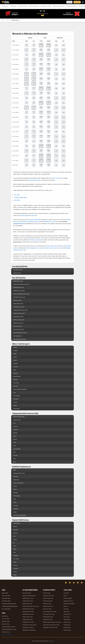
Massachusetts (17, 376)
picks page (24, 215)
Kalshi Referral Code (18, 304)
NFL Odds (17, 195)
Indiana (15, 357)
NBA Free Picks (17, 273)
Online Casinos (67, 630)
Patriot (15, 562)
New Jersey (16, 383)
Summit (15, 572)
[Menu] (83, 2)
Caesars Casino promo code (52, 248)
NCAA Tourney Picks (18, 483)
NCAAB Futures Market (46, 6)
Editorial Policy (67, 627)
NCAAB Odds (13, 6)
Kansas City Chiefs (56, 178)
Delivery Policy (67, 622)
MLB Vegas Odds (6, 601)
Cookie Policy (67, 625)
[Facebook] (66, 583)
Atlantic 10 (16, 430)
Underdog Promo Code (19, 307)
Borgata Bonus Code (18, 317)
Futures (15, 486)
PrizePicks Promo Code (19, 313)
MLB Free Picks (6, 624)
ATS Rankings (17, 496)
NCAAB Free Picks (18, 270)
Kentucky (15, 363)
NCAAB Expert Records (72, 6)
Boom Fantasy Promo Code (50, 612)
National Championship (19, 417)
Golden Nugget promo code (34, 248)
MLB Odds (17, 200)
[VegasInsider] (2, 584)
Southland (16, 569)
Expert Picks (5, 616)
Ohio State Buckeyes (35, 180)
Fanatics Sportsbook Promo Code (21, 284)
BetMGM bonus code (50, 221)
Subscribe (77, 2)
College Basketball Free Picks (9, 629)
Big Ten (15, 439)
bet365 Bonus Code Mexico (29, 630)
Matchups (16, 493)
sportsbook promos (19, 224)
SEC (14, 452)
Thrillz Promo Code (48, 601)
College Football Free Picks (9, 627)
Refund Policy (67, 620)
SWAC (15, 575)
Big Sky (15, 527)
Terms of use (67, 617)
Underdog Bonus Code (28, 612)
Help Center (66, 612)
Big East (15, 433)
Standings (16, 509)
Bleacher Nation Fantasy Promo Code (52, 622)
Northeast (16, 556)
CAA (14, 536)
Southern (15, 565)
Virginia (15, 405)
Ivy (14, 543)
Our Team (66, 609)
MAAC (15, 546)
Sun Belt (15, 455)
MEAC (15, 549)
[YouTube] (74, 583)
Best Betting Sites (18, 336)
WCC (15, 462)
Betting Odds (5, 593)
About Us (66, 606)
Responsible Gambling (69, 604)
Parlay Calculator (68, 598)
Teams (15, 502)
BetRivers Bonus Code (19, 320)
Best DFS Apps (47, 593)
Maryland (15, 373)
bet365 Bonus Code (18, 281)
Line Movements (15, 20)
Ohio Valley (16, 559)
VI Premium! (34, 215)
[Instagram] (82, 583)
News (15, 499)
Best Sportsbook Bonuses (20, 339)
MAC (14, 446)
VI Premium (66, 593)
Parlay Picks (16, 480)
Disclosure (51, 641)
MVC (14, 552)
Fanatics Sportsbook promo (30, 221)
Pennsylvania (16, 396)
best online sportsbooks (34, 220)
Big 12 (15, 436)
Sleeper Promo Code (28, 617)
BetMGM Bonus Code (19, 288)
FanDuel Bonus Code (28, 601)
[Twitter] (70, 583)
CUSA (15, 443)
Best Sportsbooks (27, 593)
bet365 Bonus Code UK (28, 627)
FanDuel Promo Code (19, 329)
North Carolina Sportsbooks (20, 389)
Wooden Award (17, 420)
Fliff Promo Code (17, 300)
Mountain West (17, 449)
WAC (15, 459)
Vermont (15, 402)
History (15, 512)
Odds (2, 20)
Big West (15, 533)
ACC (14, 423)
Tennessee (16, 399)
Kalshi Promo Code (48, 620)
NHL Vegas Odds (6, 609)
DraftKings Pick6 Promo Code (20, 310)
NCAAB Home (5, 6)
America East (16, 523)
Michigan (15, 380)
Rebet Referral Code (48, 617)
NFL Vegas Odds (6, 596)
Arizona (15, 347)
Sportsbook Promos (68, 601)
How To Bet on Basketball (19, 515)
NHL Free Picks (6, 632)
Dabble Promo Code (18, 323)
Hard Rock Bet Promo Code (20, 333)
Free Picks (16, 476)
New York (16, 386)
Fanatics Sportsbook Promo (29, 596)
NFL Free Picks (6, 619)
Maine (15, 370)
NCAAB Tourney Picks (34, 6)
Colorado (15, 351)
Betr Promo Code (17, 326)
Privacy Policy (67, 614)
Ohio (14, 393)
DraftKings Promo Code (19, 291)
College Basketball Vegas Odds (10, 606)
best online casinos (53, 246)
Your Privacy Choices (6, 635)
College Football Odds (20, 197)
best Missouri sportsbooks (36, 240)
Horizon (15, 539)
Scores (15, 489)
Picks (7, 20)
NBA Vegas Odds (6, 598)
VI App (65, 596)
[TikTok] (78, 583)
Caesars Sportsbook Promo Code (21, 294)
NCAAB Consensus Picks (59, 6)
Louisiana (16, 367)
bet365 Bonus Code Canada (29, 625)
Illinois (15, 354)
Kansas (15, 360)
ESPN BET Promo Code (19, 297)
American (16, 426)
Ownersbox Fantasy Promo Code (51, 625)
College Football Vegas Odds (9, 604)
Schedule (16, 506)
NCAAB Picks (23, 6)
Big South (16, 530)
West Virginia (16, 409)
